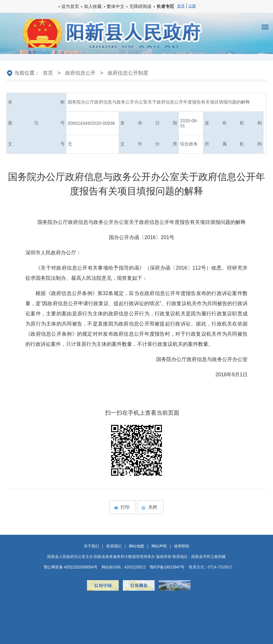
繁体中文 (116, 6)
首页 (48, 73)
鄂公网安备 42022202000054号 (71, 567)
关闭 (150, 507)
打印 (123, 507)
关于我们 (91, 546)
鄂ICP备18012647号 (167, 567)
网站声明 (159, 546)
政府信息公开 (80, 73)
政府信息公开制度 (128, 73)
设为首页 (70, 6)
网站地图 (136, 546)
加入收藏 (93, 6)
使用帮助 (182, 546)
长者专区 (165, 6)
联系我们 (114, 546)
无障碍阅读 (140, 6)
